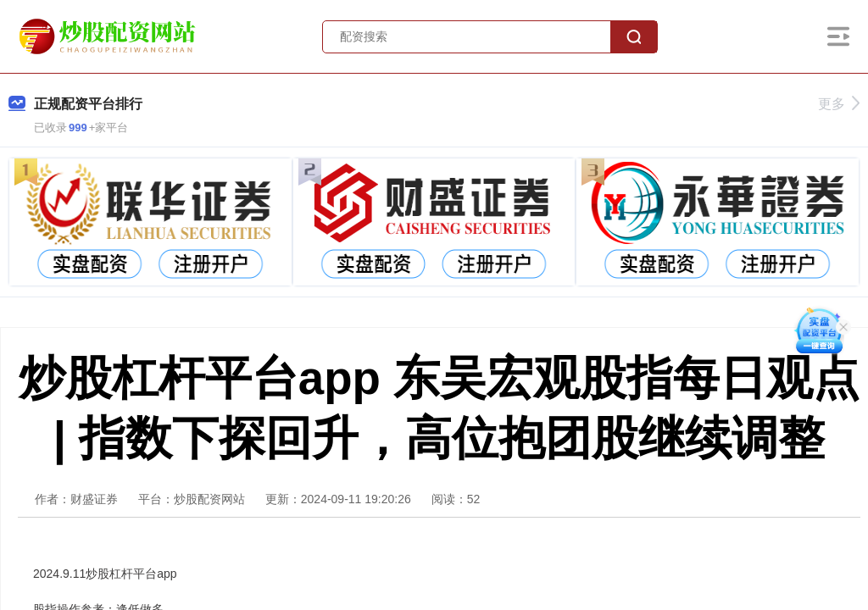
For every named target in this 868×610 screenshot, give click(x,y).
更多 (839, 104)
